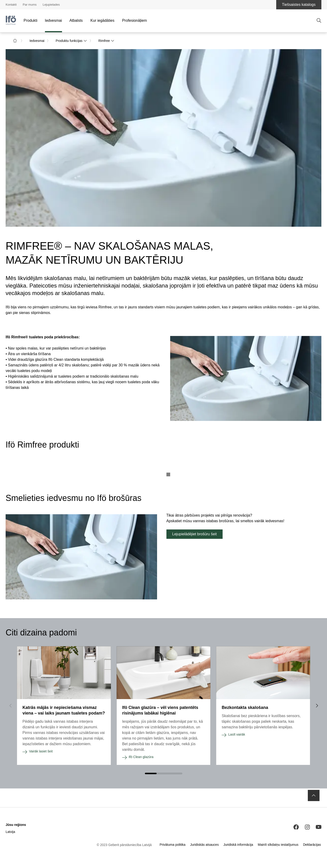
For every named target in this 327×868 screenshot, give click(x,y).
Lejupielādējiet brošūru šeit (195, 534)
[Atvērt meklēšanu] (319, 21)
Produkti (31, 20)
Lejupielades (51, 5)
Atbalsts (76, 20)
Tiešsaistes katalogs (299, 5)
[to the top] (314, 795)
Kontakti (11, 5)
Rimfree (106, 41)
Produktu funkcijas (71, 41)
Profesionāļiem (135, 20)
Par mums (30, 5)
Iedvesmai (53, 20)
